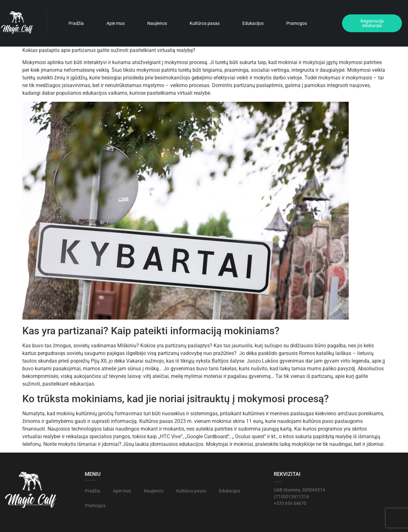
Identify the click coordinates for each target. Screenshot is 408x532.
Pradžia (76, 23)
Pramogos (297, 23)
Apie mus (116, 23)
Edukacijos (253, 23)
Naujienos (157, 23)
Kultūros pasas (205, 23)
